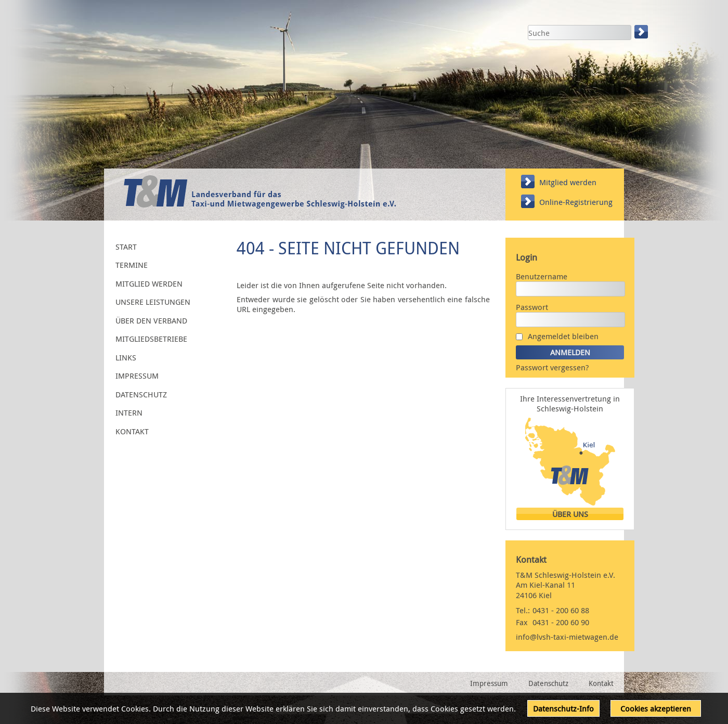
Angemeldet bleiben (563, 336)
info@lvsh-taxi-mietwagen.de (567, 637)
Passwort (532, 307)
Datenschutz (141, 394)
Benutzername (542, 276)
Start (126, 246)
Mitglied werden (568, 182)
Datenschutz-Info (563, 708)
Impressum (137, 376)
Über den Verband (151, 320)
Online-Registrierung (576, 202)
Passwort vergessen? (552, 367)
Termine (132, 265)
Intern (129, 412)
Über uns (570, 514)
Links (126, 357)
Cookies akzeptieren (656, 708)
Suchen (642, 32)
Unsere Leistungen (153, 302)
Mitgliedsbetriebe (151, 339)
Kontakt (132, 431)
